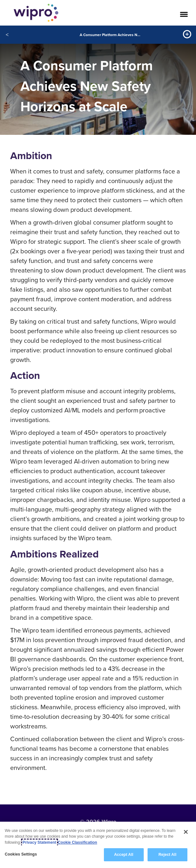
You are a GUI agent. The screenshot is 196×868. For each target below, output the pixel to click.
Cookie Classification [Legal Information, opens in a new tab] (78, 842)
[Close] (186, 832)
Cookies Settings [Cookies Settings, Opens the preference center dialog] (21, 855)
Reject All (167, 855)
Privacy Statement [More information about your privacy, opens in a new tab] (40, 842)
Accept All (124, 855)
